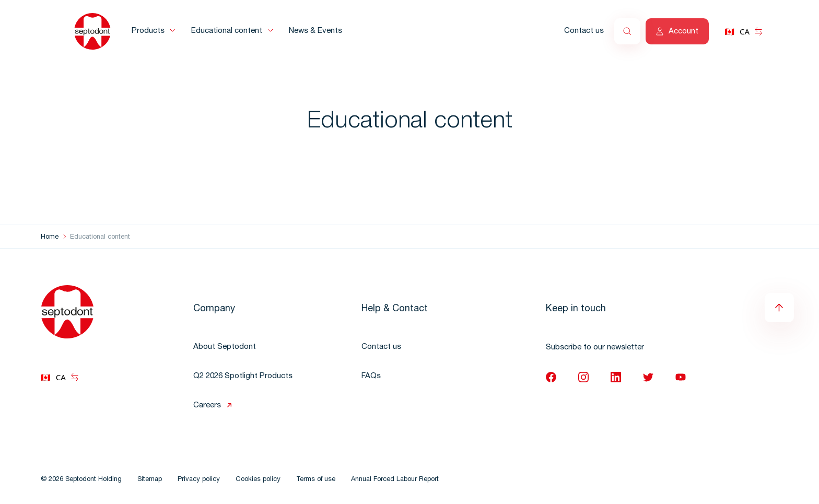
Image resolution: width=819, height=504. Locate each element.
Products (148, 31)
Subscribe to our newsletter (595, 348)
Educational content (227, 31)
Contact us (584, 31)
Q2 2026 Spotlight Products (243, 376)
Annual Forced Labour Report (395, 480)
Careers (207, 406)
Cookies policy (258, 480)
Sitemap (150, 480)
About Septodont (225, 347)
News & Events (315, 31)
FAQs (371, 376)
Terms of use (316, 480)
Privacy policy (199, 480)
